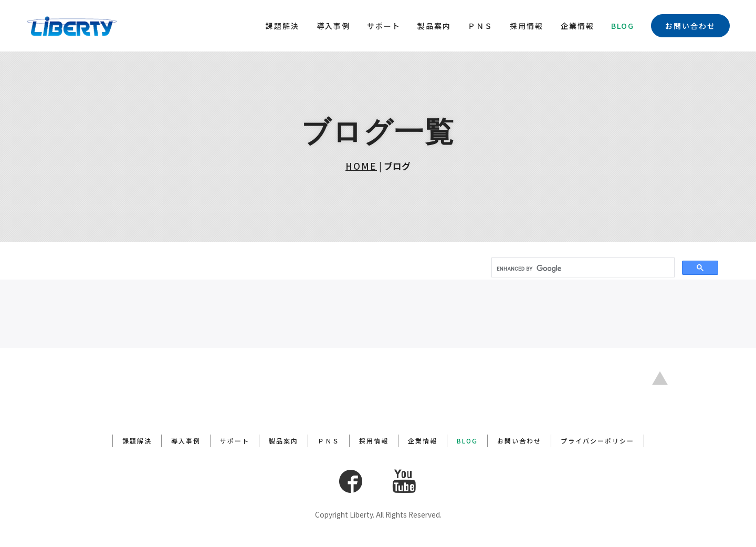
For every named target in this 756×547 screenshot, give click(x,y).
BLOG (623, 26)
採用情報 (527, 26)
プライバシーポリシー (597, 441)
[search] (582, 269)
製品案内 (434, 26)
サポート (384, 26)
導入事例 (333, 26)
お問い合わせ (690, 26)
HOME (361, 166)
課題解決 (282, 26)
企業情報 (577, 26)
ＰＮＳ (480, 26)
